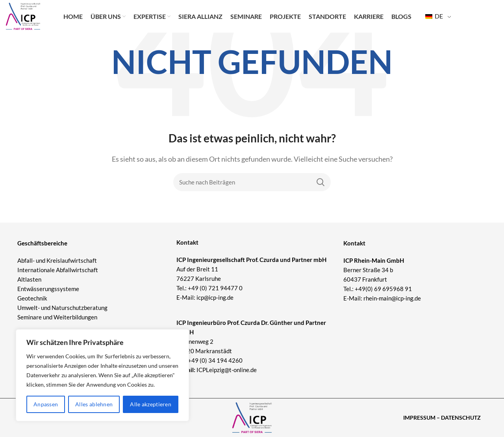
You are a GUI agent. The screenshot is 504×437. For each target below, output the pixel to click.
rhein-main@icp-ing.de (392, 298)
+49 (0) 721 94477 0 (215, 288)
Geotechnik (32, 298)
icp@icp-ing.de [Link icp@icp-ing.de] (215, 297)
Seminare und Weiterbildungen (57, 317)
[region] (102, 375)
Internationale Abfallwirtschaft (58, 270)
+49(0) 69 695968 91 (383, 289)
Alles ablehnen (94, 404)
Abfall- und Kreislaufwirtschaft (57, 260)
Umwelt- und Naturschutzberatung (62, 308)
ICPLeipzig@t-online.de (227, 370)
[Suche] (252, 182)
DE (434, 20)
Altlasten (29, 279)
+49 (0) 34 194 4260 (215, 360)
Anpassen (46, 404)
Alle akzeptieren (151, 404)
